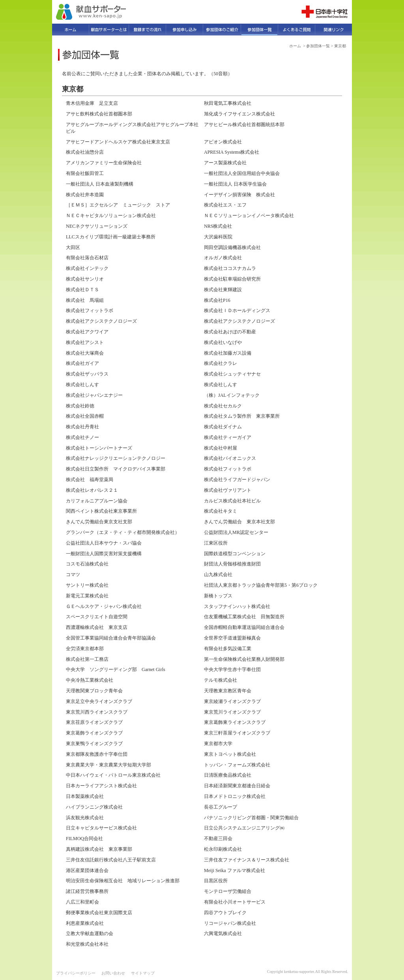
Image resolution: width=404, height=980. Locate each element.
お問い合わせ (113, 973)
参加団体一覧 (318, 46)
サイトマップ (143, 973)
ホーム (295, 46)
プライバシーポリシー (76, 973)
